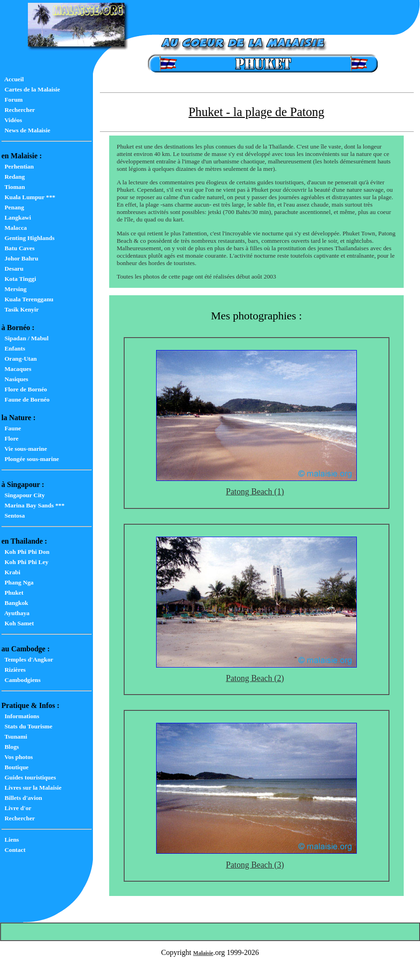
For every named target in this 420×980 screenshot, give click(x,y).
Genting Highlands (28, 238)
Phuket (12, 593)
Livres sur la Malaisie (31, 788)
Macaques (16, 369)
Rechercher (18, 110)
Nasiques (15, 379)
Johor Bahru (20, 258)
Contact (13, 850)
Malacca (14, 228)
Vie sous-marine (24, 449)
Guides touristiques (29, 777)
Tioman (13, 187)
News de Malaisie (26, 130)
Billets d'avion (22, 798)
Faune (11, 428)
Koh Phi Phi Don (25, 552)
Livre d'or (16, 808)
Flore (10, 438)
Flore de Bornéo (24, 389)
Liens (10, 840)
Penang (13, 207)
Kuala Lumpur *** (28, 197)
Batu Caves (18, 248)
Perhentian (18, 166)
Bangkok (15, 603)
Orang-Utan (19, 359)
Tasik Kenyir (20, 309)
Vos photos (17, 757)
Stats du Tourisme (27, 726)
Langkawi (16, 217)
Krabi (11, 572)
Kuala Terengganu (27, 299)
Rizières (13, 670)
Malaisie (203, 953)
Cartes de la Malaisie (31, 89)
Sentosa (13, 516)
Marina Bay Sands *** (33, 505)
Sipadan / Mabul (25, 338)
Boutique (15, 767)
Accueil (13, 79)
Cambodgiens (21, 680)
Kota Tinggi (19, 279)
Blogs (10, 747)
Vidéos (12, 120)
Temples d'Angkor (27, 659)
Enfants (13, 348)
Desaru (12, 269)
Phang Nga (17, 582)
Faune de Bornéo (26, 399)
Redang (13, 177)
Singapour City (23, 495)
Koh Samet (18, 623)
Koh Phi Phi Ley (25, 562)
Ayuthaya (15, 613)
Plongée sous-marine (30, 459)
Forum (12, 100)
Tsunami (14, 737)
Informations (20, 716)
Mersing (14, 289)
